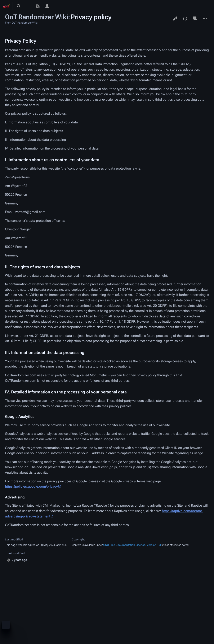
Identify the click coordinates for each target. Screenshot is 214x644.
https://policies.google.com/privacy (31, 486)
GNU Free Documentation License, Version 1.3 (132, 545)
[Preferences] (38, 6)
